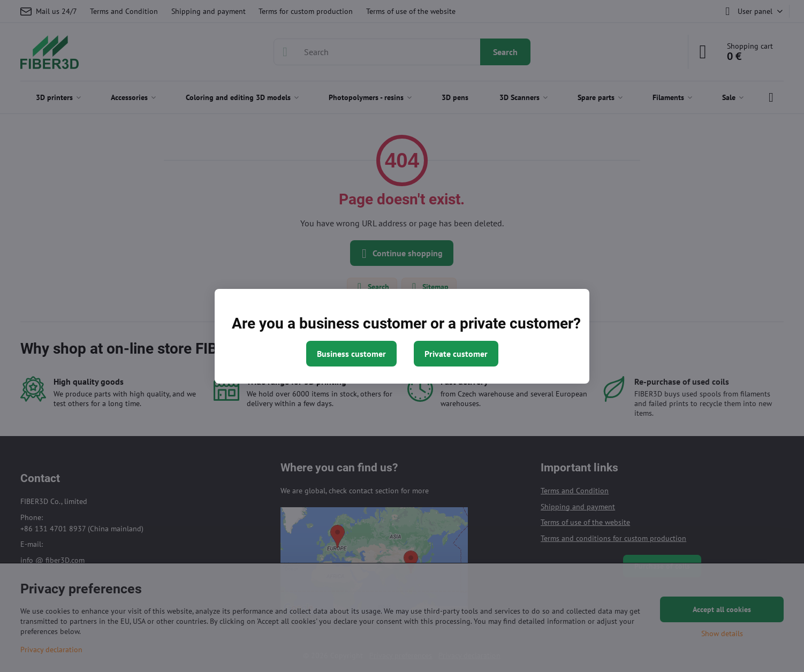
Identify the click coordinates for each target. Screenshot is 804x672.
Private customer (456, 354)
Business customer (351, 354)
